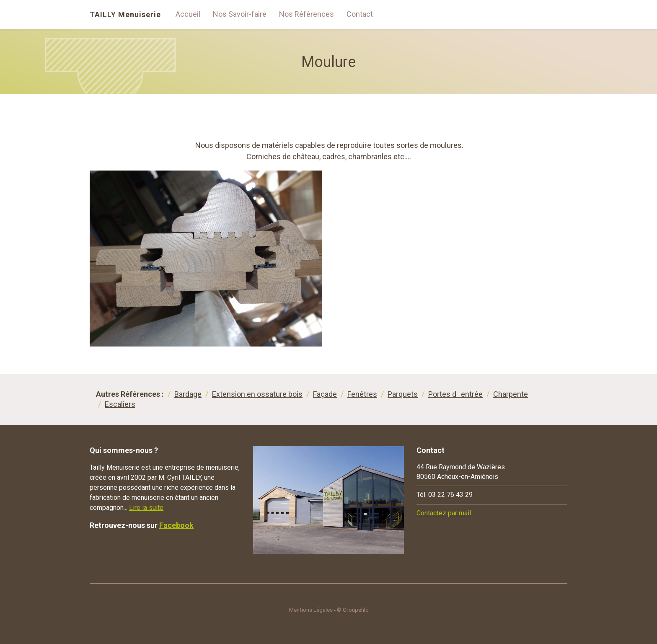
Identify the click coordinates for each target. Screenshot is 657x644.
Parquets (403, 394)
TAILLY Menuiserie (125, 15)
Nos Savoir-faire (240, 14)
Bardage (188, 394)
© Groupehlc (353, 610)
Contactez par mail (444, 513)
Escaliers (120, 404)
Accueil (188, 14)
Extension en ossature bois (257, 394)
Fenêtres (362, 394)
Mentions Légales (311, 610)
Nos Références (307, 14)
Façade (325, 394)
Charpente (511, 394)
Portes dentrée (455, 394)
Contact (360, 14)
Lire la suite (146, 508)
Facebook (176, 525)
